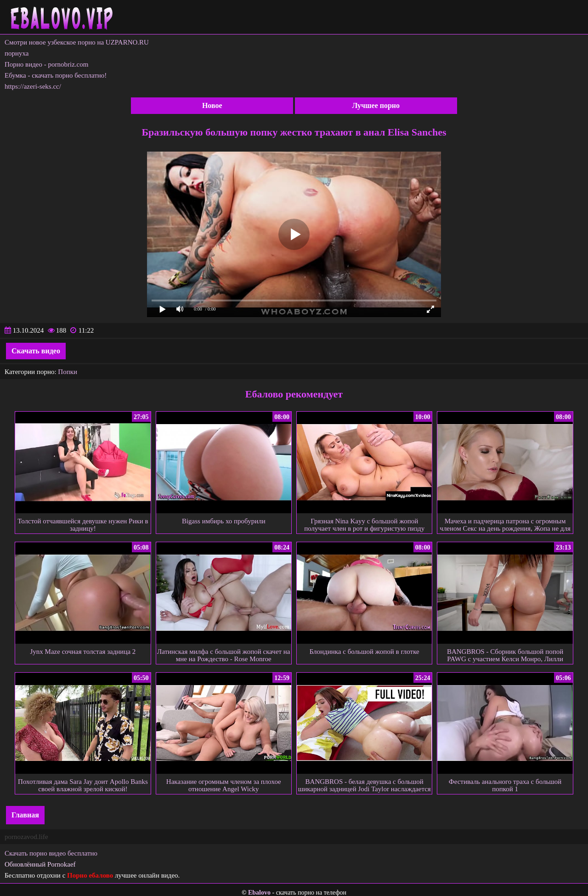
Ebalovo (259, 893)
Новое (212, 105)
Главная (25, 815)
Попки (68, 372)
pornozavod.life (26, 837)
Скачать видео (36, 351)
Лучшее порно (376, 105)
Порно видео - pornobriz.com (46, 64)
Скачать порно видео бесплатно (51, 853)
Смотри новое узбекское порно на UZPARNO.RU (77, 42)
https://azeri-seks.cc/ (33, 86)
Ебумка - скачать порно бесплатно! (56, 75)
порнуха (17, 53)
